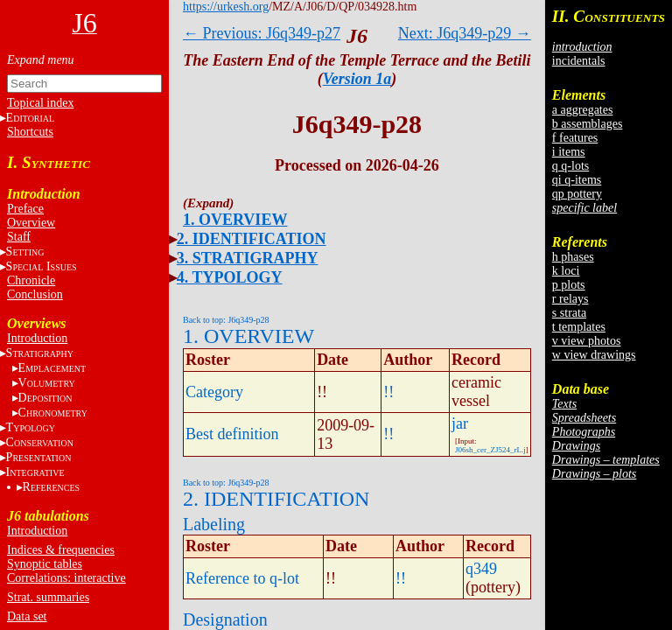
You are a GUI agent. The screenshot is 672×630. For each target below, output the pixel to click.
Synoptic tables (45, 564)
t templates (579, 327)
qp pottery (577, 194)
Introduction (37, 338)
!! (388, 392)
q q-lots (570, 166)
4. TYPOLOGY (230, 277)
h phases (573, 257)
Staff (19, 237)
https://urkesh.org (226, 7)
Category (214, 392)
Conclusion (35, 294)
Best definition (232, 434)
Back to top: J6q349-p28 (226, 320)
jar (460, 423)
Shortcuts (30, 132)
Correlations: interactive (66, 578)
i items (569, 152)
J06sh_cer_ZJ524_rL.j (490, 450)
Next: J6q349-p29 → (465, 33)
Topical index (40, 103)
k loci (566, 271)
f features (575, 138)
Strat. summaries (48, 597)
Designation (225, 619)
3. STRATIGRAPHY (248, 258)
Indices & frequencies (61, 550)
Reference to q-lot (242, 578)
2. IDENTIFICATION (252, 239)
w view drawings (594, 355)
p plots (569, 285)
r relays (570, 299)
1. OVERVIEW (235, 220)
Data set (27, 616)
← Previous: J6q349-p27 (262, 33)
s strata (569, 313)
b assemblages (587, 124)
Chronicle (31, 280)
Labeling (214, 524)
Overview (31, 223)
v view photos (587, 341)
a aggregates (583, 110)
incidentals (579, 61)
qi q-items (577, 180)
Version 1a (357, 79)
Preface (25, 209)
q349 (481, 569)
